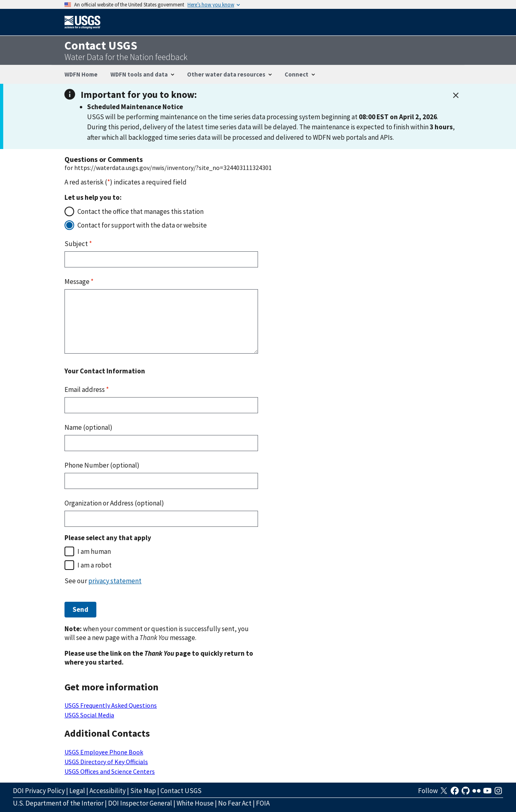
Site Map (143, 791)
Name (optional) (88, 427)
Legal (77, 791)
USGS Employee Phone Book (104, 752)
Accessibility (108, 791)
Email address (87, 389)
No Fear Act (235, 803)
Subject (78, 244)
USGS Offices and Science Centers (110, 771)
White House (195, 803)
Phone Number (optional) (102, 465)
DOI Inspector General (140, 803)
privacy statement (115, 581)
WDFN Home (81, 74)
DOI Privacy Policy (39, 791)
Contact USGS (181, 791)
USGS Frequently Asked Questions (111, 705)
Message (79, 282)
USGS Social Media (89, 715)
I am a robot (95, 565)
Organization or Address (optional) (114, 503)
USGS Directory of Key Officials (106, 762)
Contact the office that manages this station (140, 211)
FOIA (263, 803)
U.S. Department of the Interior (58, 803)
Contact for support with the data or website (142, 225)
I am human (94, 551)
